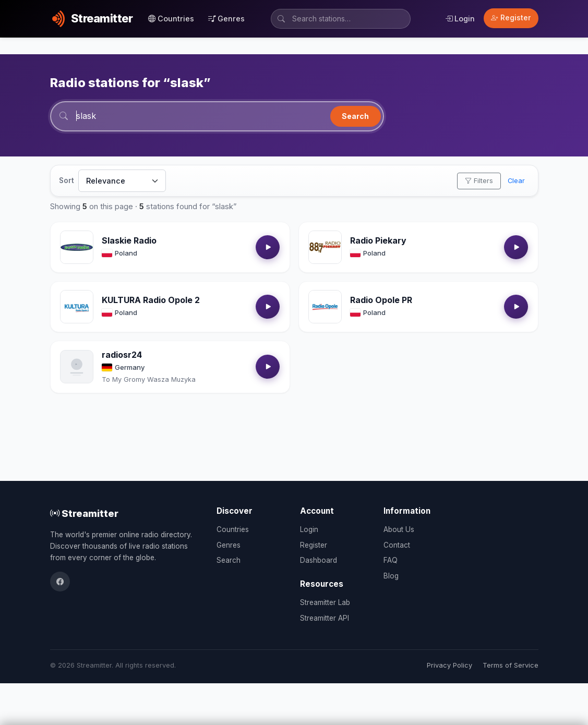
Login (460, 19)
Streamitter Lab (325, 602)
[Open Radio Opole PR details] (325, 307)
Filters (479, 181)
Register (511, 18)
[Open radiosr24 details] (77, 367)
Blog (391, 576)
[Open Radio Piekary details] (325, 247)
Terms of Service (511, 665)
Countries (171, 19)
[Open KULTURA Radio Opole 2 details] (77, 307)
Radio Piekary (378, 240)
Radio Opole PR (381, 300)
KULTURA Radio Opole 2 (151, 300)
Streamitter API (325, 618)
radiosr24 (122, 355)
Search (355, 116)
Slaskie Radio (129, 240)
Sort (67, 180)
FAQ (391, 560)
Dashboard (319, 560)
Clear (516, 181)
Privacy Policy (449, 665)
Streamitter (84, 513)
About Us (399, 529)
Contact (397, 545)
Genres (226, 19)
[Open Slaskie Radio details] (77, 247)
